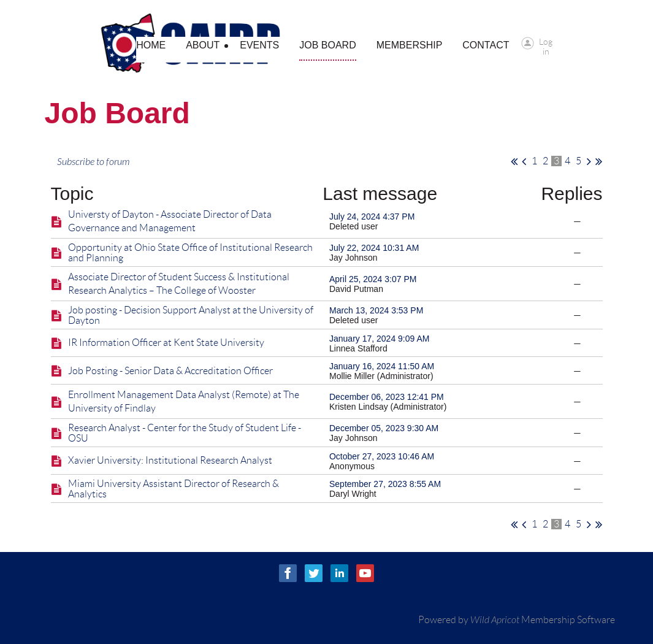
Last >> (599, 161)
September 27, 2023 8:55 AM (385, 484)
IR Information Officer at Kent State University (166, 343)
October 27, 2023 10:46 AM (382, 456)
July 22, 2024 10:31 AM (374, 248)
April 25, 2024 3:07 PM (373, 279)
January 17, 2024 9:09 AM (379, 339)
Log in (546, 43)
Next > (589, 161)
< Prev (524, 161)
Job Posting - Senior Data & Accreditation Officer (170, 371)
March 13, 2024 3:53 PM (376, 310)
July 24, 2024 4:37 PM (372, 217)
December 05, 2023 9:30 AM (384, 428)
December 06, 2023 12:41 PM (387, 397)
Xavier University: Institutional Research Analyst (170, 460)
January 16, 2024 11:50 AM (382, 366)
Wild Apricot (495, 620)
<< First (514, 161)
